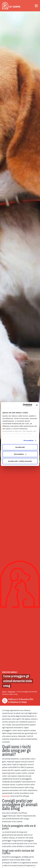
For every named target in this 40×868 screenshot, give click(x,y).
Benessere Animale (10, 672)
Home (4, 692)
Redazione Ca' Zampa (18, 702)
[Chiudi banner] (37, 405)
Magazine (12, 692)
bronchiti (6, 796)
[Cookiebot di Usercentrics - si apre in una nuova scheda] (24, 405)
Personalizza (28, 440)
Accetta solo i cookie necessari (20, 461)
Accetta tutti (20, 447)
